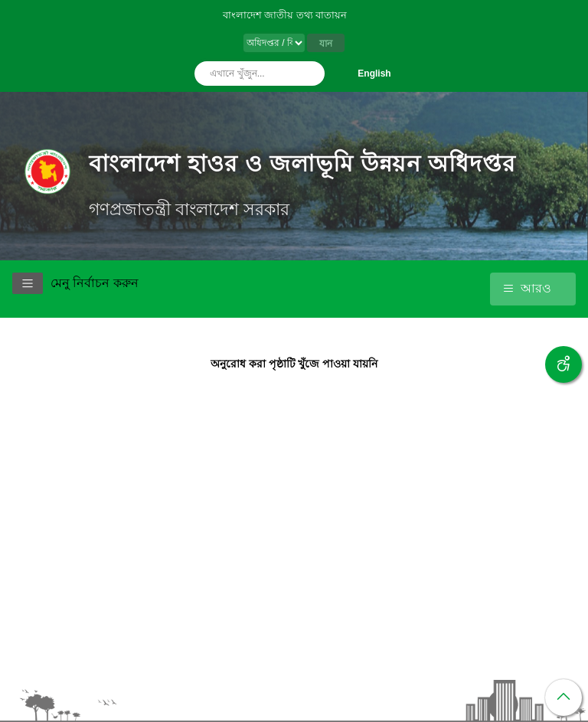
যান (326, 44)
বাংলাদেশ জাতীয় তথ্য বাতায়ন (285, 15)
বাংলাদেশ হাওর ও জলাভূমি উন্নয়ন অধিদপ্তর (302, 163)
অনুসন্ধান (309, 74)
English (374, 74)
